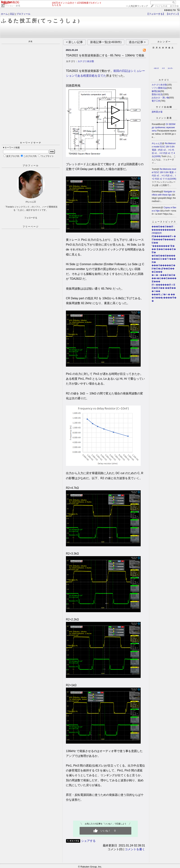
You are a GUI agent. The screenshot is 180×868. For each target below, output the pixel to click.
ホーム (4, 14)
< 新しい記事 (75, 42)
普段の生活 (157, 94)
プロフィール (23, 14)
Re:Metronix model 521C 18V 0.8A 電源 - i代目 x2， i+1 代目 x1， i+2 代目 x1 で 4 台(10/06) (164, 150)
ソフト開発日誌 (159, 88)
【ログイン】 (173, 14)
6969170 (170, 10)
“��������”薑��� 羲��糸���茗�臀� (164, 249)
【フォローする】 (156, 14)
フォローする (31, 218)
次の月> (170, 68)
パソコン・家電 (13, 6)
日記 (12, 14)
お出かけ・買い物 (160, 98)
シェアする (88, 841)
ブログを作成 (161, 6)
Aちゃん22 (157, 143)
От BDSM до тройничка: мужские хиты (164, 127)
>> (137, 6)
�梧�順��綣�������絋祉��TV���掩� (164, 259)
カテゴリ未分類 (86, 61)
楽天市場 (174, 6)
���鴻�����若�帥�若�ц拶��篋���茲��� (163, 269)
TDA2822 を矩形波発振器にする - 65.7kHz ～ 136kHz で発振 (105, 55)
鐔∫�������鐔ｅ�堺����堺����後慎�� (164, 239)
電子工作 (156, 101)
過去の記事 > (137, 42)
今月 (163, 68)
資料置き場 (157, 112)
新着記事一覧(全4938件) (106, 42)
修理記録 (156, 91)
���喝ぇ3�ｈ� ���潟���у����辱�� (164, 298)
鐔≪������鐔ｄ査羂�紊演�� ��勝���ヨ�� (164, 288)
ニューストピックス (164, 222)
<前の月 (156, 68)
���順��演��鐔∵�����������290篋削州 (163, 230)
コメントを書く (135, 849)
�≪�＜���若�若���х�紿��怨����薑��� (164, 278)
